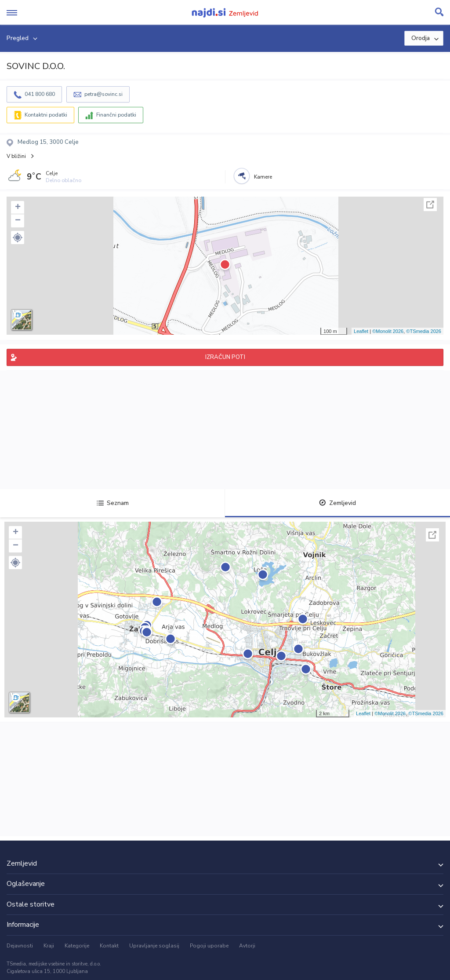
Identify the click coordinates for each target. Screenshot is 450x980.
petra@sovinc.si (103, 94)
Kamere (263, 177)
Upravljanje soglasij (154, 946)
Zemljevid (337, 503)
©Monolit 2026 (388, 331)
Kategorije (77, 946)
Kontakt (109, 946)
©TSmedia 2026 (424, 331)
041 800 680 (40, 94)
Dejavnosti (20, 946)
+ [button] (18, 208)
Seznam (113, 503)
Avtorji (247, 946)
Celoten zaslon (430, 205)
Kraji (49, 946)
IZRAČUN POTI (225, 357)
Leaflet (361, 331)
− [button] (18, 221)
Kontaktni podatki (46, 115)
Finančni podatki (116, 115)
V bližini (16, 156)
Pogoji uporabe (209, 946)
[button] (18, 238)
